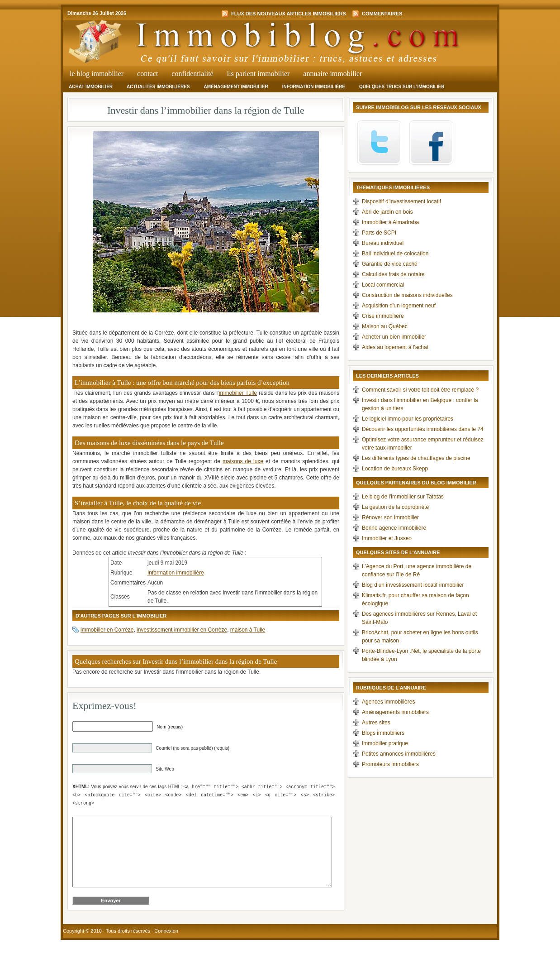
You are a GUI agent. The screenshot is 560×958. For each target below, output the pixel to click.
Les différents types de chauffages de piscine (416, 458)
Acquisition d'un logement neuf (399, 306)
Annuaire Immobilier (332, 74)
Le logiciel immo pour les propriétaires (408, 419)
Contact (147, 74)
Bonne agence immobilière (394, 528)
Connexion (166, 944)
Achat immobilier (91, 87)
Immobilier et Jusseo (387, 538)
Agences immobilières (388, 702)
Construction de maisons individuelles (407, 295)
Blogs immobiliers (383, 733)
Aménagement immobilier (236, 87)
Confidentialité (192, 74)
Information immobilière (314, 87)
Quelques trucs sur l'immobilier (402, 87)
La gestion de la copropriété (395, 507)
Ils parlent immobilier (259, 74)
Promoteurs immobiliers (390, 764)
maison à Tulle (248, 630)
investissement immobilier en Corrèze (182, 630)
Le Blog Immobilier (97, 74)
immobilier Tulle (238, 393)
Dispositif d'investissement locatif (401, 201)
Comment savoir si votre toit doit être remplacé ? (420, 390)
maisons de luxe (243, 461)
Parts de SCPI (379, 233)
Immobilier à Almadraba (390, 222)
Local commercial (383, 285)
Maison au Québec (385, 326)
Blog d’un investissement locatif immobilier (413, 585)
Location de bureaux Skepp (395, 469)
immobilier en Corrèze (107, 630)
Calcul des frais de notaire (393, 274)
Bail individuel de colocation (395, 254)
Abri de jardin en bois (387, 212)
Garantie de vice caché (390, 264)
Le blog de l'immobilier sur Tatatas (403, 497)
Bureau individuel (383, 243)
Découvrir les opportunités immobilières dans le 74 (423, 429)
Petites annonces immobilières (399, 754)
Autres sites (376, 723)
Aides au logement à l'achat (395, 347)
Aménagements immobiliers (395, 712)
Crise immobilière (383, 316)
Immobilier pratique (385, 743)
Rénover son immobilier (390, 517)
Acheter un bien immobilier (394, 337)
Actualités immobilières (158, 87)
